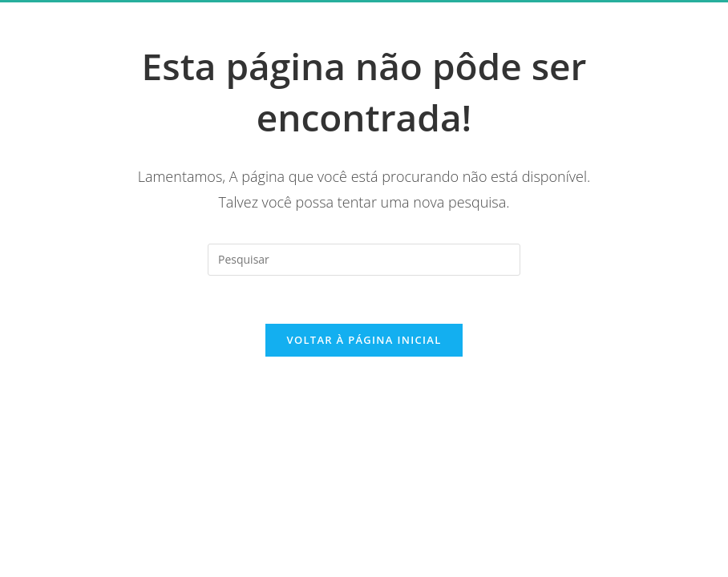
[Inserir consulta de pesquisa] (364, 260)
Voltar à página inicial (364, 340)
